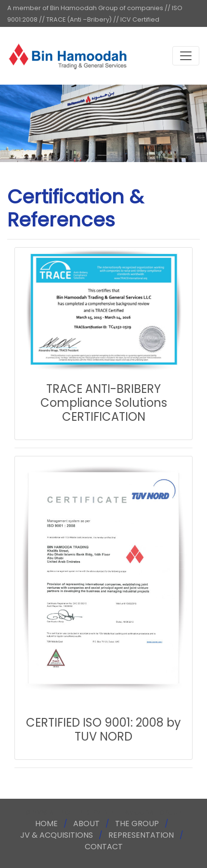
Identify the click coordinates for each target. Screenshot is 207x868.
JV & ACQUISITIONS (57, 835)
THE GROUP (137, 824)
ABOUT (86, 824)
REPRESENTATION (141, 835)
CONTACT (104, 847)
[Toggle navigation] (186, 56)
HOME (46, 824)
